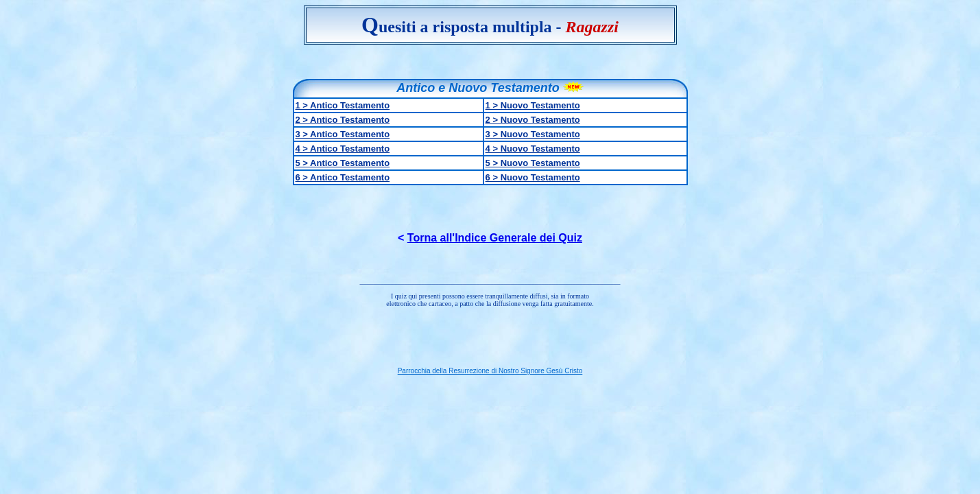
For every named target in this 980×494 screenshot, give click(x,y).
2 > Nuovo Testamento (533, 120)
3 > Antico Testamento (343, 134)
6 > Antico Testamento (343, 177)
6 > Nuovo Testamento (533, 177)
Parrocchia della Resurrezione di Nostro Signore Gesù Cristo (490, 371)
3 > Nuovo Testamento (533, 134)
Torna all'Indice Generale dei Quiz (495, 238)
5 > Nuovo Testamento (533, 163)
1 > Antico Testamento (343, 105)
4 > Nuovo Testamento (533, 149)
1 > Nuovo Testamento (533, 105)
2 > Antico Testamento (343, 120)
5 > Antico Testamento (343, 163)
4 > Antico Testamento (343, 149)
